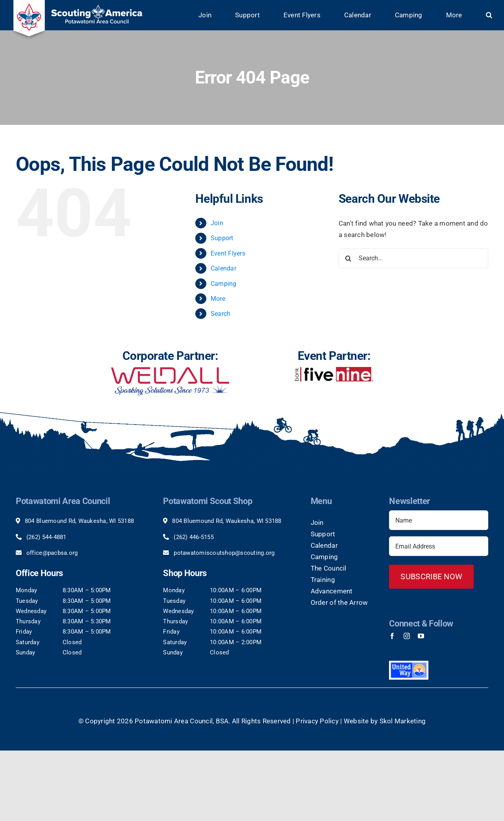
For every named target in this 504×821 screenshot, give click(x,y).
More (218, 299)
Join (217, 223)
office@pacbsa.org (52, 553)
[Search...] (413, 258)
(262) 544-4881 (46, 537)
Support (222, 238)
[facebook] (392, 636)
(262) (182, 537)
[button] (489, 15)
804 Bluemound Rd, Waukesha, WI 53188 (79, 521)
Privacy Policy (317, 721)
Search (221, 314)
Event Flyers (228, 253)
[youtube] (421, 636)
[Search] (348, 258)
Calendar (223, 268)
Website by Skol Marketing (385, 721)
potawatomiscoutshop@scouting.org (224, 553)
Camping (224, 284)
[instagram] (407, 636)
